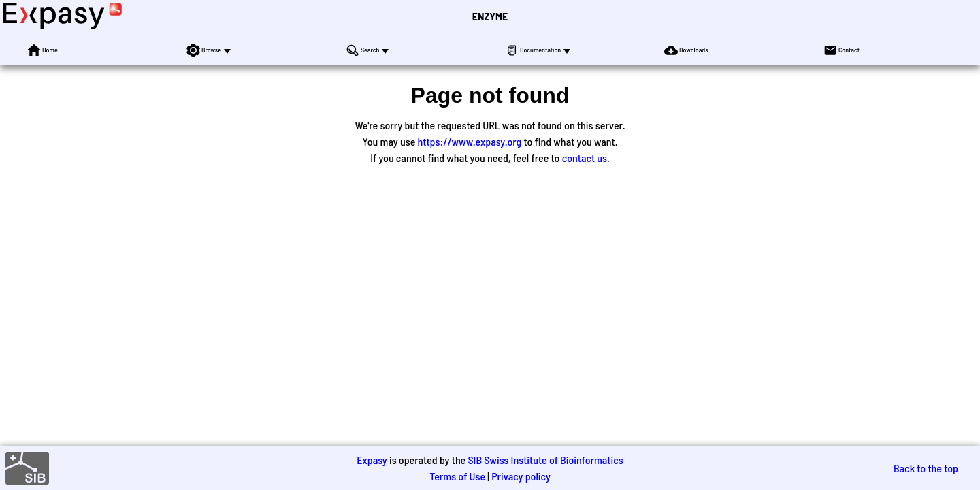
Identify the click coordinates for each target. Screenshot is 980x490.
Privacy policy (521, 476)
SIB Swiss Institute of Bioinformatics (545, 460)
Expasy (372, 460)
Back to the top (926, 468)
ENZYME (490, 16)
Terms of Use (457, 476)
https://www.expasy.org (470, 141)
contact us (585, 158)
